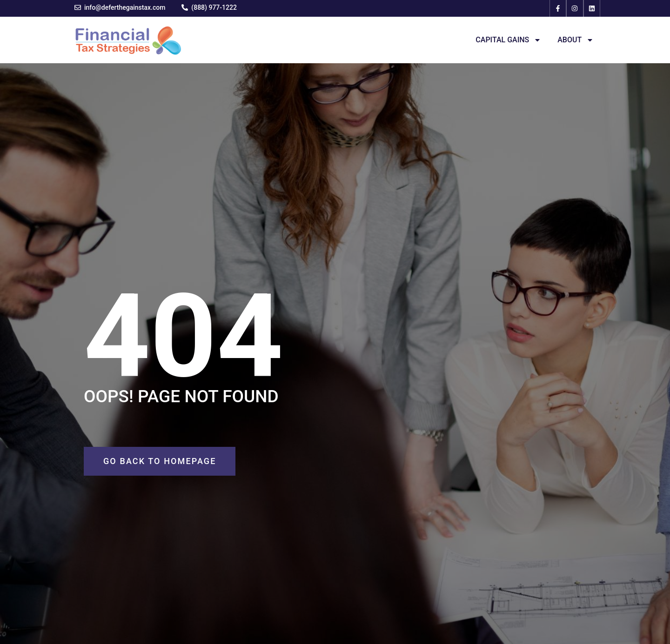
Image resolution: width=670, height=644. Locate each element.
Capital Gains (508, 40)
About (576, 40)
